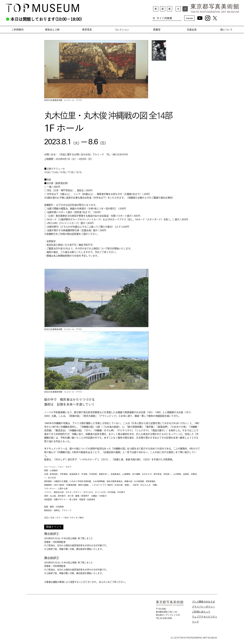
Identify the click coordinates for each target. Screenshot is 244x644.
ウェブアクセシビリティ (205, 617)
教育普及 (87, 30)
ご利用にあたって (201, 612)
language (189, 18)
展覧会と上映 (52, 30)
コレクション (122, 30)
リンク (195, 622)
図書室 (157, 30)
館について (227, 30)
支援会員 (192, 30)
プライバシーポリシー (203, 607)
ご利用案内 (17, 30)
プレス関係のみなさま (203, 602)
